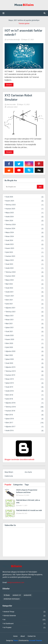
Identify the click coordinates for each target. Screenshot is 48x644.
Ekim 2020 (25, 343)
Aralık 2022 (25, 268)
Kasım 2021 (25, 296)
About (23, 636)
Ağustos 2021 (25, 308)
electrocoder (11, 104)
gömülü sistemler (25, 616)
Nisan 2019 (25, 379)
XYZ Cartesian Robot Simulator (18, 97)
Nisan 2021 (25, 320)
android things (25, 612)
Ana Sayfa (28, 472)
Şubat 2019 (25, 383)
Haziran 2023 (25, 256)
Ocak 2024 (25, 240)
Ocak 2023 (25, 264)
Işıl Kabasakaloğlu (13, 40)
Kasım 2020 (25, 340)
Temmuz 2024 (25, 225)
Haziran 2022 (25, 276)
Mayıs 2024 (25, 233)
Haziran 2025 (25, 209)
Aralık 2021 (25, 292)
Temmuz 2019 (25, 371)
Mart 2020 (25, 355)
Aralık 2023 (25, 244)
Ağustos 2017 (25, 427)
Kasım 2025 (25, 201)
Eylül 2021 (25, 304)
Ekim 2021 (25, 300)
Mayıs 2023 (25, 260)
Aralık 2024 (25, 217)
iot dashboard (25, 624)
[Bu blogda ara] (20, 187)
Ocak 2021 (25, 332)
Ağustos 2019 (25, 367)
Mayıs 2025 (25, 213)
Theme (16, 641)
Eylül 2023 (25, 252)
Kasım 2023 (25, 248)
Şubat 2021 (25, 328)
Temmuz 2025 (25, 205)
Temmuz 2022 (25, 272)
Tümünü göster (24, 23)
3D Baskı (7, 595)
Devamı (9, 85)
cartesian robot (12, 107)
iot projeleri (25, 628)
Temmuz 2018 (25, 407)
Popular (8, 485)
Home (15, 636)
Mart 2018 (25, 415)
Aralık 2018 (25, 391)
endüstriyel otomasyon (12, 599)
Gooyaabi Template (36, 641)
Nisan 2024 (25, 236)
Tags (27, 485)
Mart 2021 (25, 324)
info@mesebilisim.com (16, 582)
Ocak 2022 (25, 288)
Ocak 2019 (25, 387)
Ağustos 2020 (25, 351)
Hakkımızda (9, 476)
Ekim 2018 (25, 395)
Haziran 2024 (25, 229)
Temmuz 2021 (25, 312)
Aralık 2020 (25, 336)
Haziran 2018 (25, 411)
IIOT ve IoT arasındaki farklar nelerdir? (23, 33)
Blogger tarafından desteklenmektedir (24, 458)
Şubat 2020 (25, 359)
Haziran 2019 (25, 375)
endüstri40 (28, 595)
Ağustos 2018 (25, 403)
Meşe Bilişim (9, 472)
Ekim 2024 (25, 221)
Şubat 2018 (25, 419)
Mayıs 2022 (25, 280)
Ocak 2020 (25, 363)
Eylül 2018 (25, 399)
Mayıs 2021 (25, 316)
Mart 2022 (25, 284)
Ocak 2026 (25, 197)
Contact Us (32, 636)
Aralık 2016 (25, 431)
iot (25, 620)
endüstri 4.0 (17, 595)
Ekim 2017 (25, 423)
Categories (18, 485)
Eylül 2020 (25, 347)
